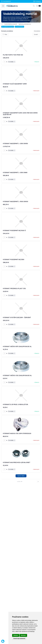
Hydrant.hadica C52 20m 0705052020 (17, 433)
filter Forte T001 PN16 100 (13, 55)
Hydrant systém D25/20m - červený (17, 318)
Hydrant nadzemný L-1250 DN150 (15, 144)
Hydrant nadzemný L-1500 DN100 (15, 202)
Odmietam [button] (23, 635)
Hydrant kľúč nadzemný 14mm (15, 84)
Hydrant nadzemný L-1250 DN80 (15, 173)
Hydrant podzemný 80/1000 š (14, 231)
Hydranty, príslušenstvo (25, 24)
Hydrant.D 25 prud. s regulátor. (16, 405)
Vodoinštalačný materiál (11, 24)
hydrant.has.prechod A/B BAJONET (17, 462)
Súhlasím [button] (16, 635)
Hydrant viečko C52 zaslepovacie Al (17, 376)
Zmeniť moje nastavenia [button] (19, 639)
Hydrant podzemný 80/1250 (14, 260)
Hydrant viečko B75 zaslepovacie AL (17, 347)
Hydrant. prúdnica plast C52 (14, 289)
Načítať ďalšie (21, 476)
